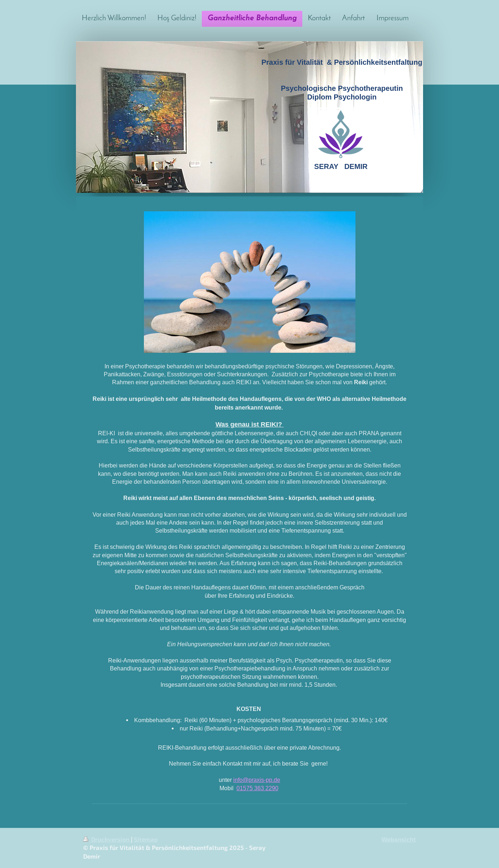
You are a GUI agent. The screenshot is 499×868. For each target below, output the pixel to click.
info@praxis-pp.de (257, 780)
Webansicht (399, 839)
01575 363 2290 (257, 788)
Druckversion (107, 839)
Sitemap (146, 839)
